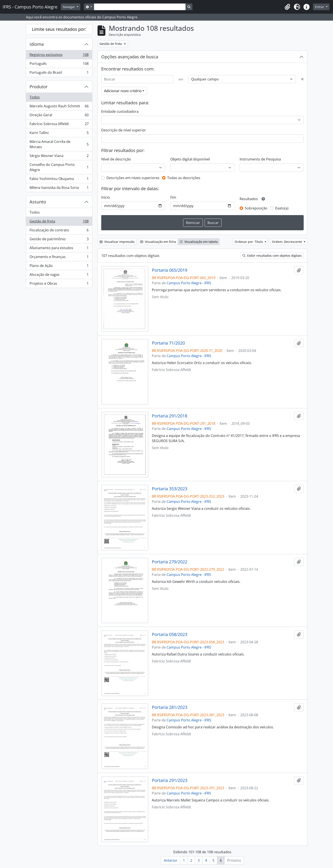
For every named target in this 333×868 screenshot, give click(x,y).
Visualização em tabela (199, 242)
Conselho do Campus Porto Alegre (59, 167)
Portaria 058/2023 (170, 634)
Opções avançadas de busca (130, 57)
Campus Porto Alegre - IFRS (189, 283)
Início (106, 197)
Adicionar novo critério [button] (123, 91)
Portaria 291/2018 (170, 416)
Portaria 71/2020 (168, 343)
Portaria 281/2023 (170, 707)
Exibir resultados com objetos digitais (272, 256)
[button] (287, 7)
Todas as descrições (184, 178)
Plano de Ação (59, 267)
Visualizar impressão (117, 242)
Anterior (171, 860)
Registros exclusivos (59, 56)
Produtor (39, 87)
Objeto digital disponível (190, 159)
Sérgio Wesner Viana (59, 157)
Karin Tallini (59, 134)
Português (59, 65)
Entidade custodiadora (120, 111)
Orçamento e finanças (59, 258)
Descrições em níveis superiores (133, 178)
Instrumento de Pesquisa (260, 159)
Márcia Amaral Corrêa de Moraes (59, 144)
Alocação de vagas (59, 275)
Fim (173, 197)
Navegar (69, 7)
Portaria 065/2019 (170, 270)
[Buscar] (137, 79)
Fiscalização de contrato (59, 231)
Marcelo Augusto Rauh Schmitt (59, 107)
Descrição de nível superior (124, 130)
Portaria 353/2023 (170, 489)
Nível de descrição (116, 159)
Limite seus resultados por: (59, 29)
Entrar (320, 7)
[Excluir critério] (302, 79)
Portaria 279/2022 (170, 562)
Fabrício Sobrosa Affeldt (59, 125)
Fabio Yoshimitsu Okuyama (59, 180)
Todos (35, 97)
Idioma (37, 44)
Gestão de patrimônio (59, 240)
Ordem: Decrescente (287, 242)
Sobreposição (256, 208)
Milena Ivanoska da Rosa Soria (59, 188)
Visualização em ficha (158, 242)
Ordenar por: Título (249, 242)
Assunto (38, 202)
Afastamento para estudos (59, 249)
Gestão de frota (59, 222)
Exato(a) (282, 208)
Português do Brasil (59, 73)
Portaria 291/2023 (170, 780)
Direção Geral (59, 116)
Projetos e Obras (59, 284)
